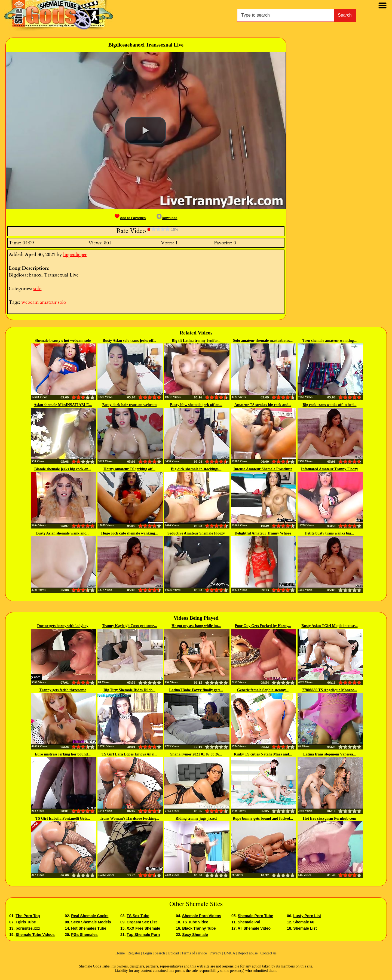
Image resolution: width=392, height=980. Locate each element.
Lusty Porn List (307, 916)
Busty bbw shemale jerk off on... (196, 405)
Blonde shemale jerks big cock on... (63, 469)
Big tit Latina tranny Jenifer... (196, 341)
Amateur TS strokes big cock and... (263, 405)
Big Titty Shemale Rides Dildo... (129, 690)
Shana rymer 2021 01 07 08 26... (196, 754)
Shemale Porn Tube (255, 916)
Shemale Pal (249, 922)
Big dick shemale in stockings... (196, 469)
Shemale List (305, 928)
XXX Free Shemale (143, 928)
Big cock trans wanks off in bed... (330, 405)
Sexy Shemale (195, 935)
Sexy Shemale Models (91, 922)
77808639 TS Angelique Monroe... (330, 690)
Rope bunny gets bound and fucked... (263, 818)
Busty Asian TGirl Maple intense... (329, 626)
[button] (146, 131)
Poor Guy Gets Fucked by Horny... (263, 626)
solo (37, 289)
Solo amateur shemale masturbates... (263, 341)
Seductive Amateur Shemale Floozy (196, 533)
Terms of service (194, 953)
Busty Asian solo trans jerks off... (129, 341)
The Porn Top (28, 916)
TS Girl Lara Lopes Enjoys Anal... (129, 754)
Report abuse (248, 953)
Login (147, 953)
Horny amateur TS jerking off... (129, 469)
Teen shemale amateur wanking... (330, 341)
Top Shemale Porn (143, 935)
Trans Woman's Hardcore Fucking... (130, 818)
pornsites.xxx (28, 928)
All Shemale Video (254, 928)
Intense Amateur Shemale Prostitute (263, 469)
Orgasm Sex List (142, 922)
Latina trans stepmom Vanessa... (330, 754)
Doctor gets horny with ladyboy (63, 626)
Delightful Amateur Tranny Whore (263, 533)
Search (345, 15)
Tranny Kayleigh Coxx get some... (130, 626)
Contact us (268, 953)
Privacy (215, 953)
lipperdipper (75, 255)
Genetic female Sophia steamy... (263, 690)
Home (120, 953)
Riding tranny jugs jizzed (196, 818)
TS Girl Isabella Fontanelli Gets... (63, 818)
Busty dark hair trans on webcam (129, 405)
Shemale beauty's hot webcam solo (63, 341)
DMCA (229, 953)
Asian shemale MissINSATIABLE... (63, 405)
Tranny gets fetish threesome (63, 690)
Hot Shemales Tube (89, 928)
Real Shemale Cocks (90, 916)
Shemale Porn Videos (202, 916)
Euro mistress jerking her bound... (63, 754)
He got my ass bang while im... (196, 626)
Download (167, 218)
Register (134, 953)
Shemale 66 (304, 922)
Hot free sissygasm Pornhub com (330, 818)
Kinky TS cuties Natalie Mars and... (263, 754)
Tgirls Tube (26, 922)
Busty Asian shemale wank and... (63, 533)
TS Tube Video (195, 922)
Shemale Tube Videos (35, 935)
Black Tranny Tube (199, 928)
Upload (173, 953)
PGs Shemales (84, 935)
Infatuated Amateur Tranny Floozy (330, 469)
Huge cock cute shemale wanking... (129, 533)
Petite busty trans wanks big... (330, 533)
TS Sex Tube (138, 916)
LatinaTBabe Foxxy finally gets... (196, 690)
